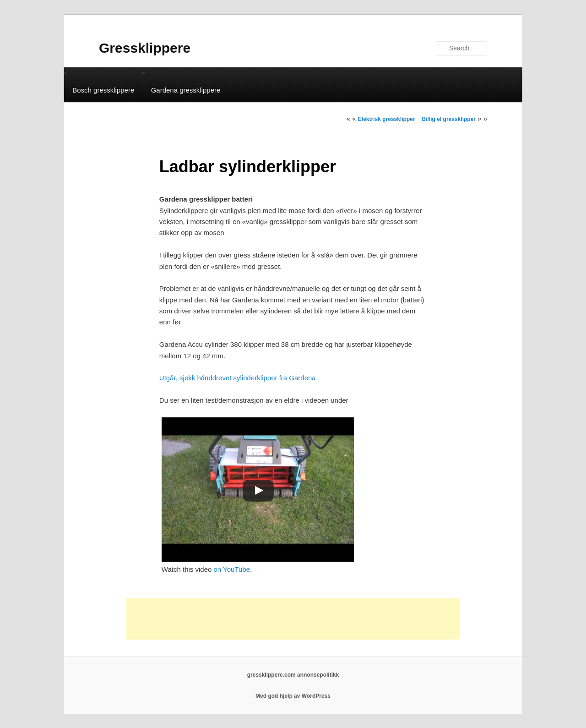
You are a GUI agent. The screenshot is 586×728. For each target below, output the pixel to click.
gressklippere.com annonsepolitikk (293, 675)
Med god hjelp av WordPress (293, 696)
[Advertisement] (293, 619)
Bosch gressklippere (103, 90)
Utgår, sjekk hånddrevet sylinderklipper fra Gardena (238, 378)
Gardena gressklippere (186, 90)
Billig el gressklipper (449, 119)
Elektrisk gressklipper (387, 119)
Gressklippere (145, 48)
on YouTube (232, 569)
